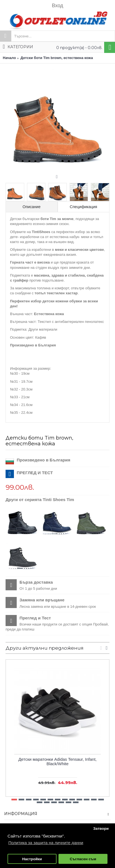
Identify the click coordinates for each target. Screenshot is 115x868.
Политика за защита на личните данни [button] (46, 843)
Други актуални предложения (45, 648)
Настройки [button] (32, 859)
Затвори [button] (101, 829)
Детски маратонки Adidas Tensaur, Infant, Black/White (58, 762)
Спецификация (84, 207)
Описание (31, 207)
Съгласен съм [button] (83, 859)
